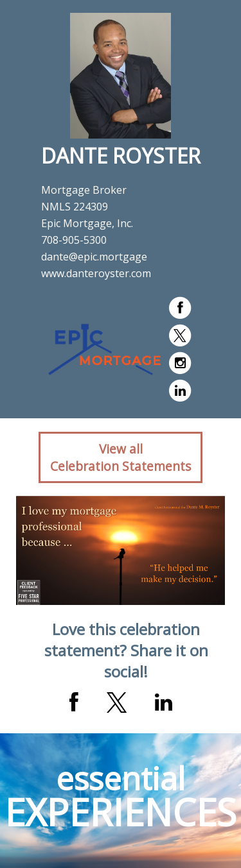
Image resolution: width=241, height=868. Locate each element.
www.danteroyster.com (96, 273)
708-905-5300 (74, 240)
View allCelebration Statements (121, 457)
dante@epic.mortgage (94, 257)
